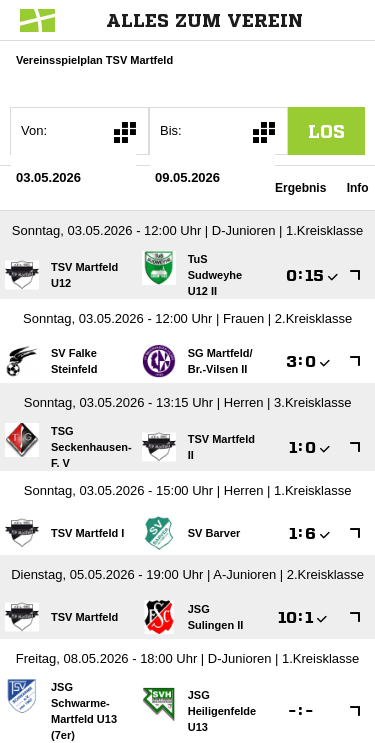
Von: (34, 130)
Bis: (171, 130)
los (326, 131)
